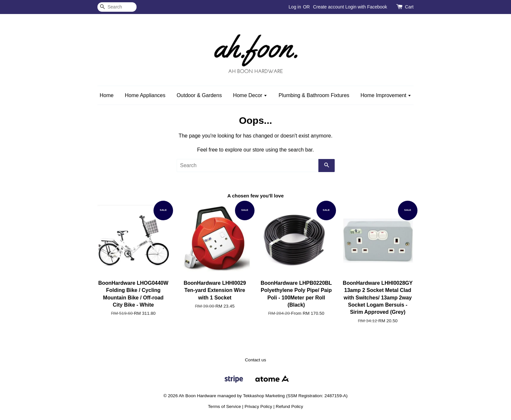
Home (107, 95)
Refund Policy (289, 406)
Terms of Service (224, 406)
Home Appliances (145, 95)
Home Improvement (386, 95)
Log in (295, 7)
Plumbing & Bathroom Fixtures (314, 95)
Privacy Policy (258, 406)
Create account (329, 7)
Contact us (256, 360)
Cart (409, 7)
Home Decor (250, 95)
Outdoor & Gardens (199, 95)
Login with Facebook (366, 7)
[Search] (117, 7)
